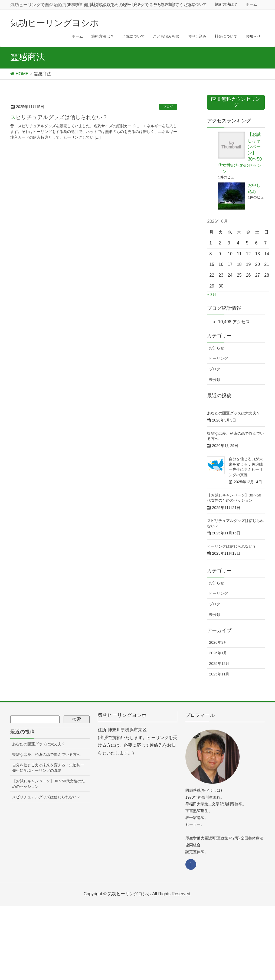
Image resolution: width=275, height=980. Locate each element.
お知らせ (217, 348)
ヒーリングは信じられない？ (232, 546)
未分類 (215, 380)
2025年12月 (219, 664)
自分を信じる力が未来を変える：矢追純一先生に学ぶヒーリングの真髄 (48, 768)
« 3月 (212, 295)
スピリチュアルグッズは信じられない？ (59, 117)
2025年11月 (219, 674)
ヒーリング (218, 358)
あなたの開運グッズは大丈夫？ (234, 413)
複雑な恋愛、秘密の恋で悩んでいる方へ (46, 754)
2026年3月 (218, 642)
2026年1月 (218, 653)
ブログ (168, 107)
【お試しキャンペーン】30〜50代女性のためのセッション (49, 784)
